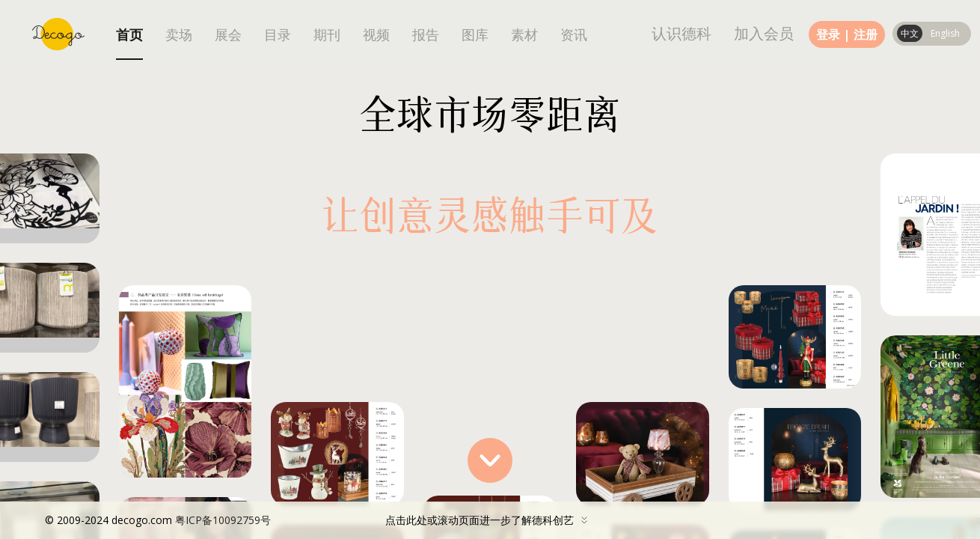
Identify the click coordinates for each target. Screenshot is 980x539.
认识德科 (682, 33)
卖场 (179, 35)
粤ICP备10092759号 (223, 520)
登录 (828, 34)
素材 (524, 35)
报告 (426, 35)
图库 (475, 35)
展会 (228, 35)
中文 (910, 33)
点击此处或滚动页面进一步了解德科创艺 (320, 520)
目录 (278, 35)
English (945, 33)
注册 (866, 34)
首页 (129, 35)
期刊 (327, 35)
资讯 (574, 35)
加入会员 (764, 33)
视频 (376, 35)
